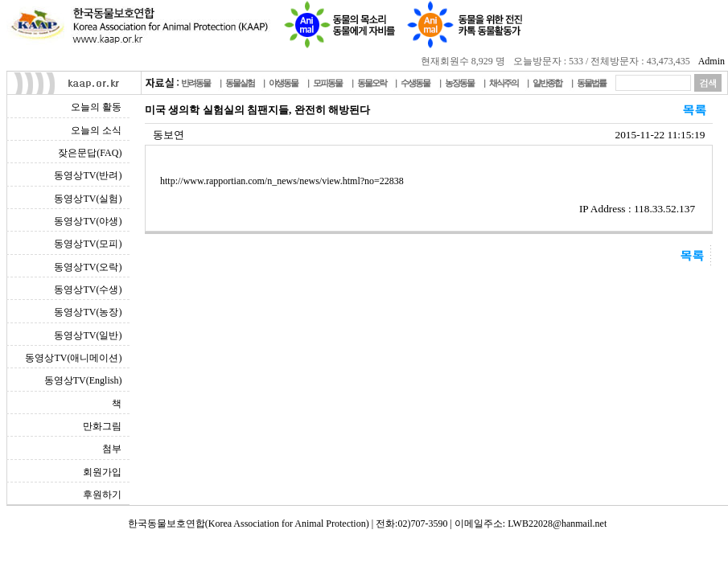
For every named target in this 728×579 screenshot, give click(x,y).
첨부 (112, 449)
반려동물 (195, 83)
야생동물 (283, 83)
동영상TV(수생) (88, 289)
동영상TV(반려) (88, 175)
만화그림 (102, 426)
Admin (712, 61)
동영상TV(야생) (88, 221)
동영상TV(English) (83, 380)
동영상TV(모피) (88, 244)
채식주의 (504, 83)
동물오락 (372, 83)
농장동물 (459, 83)
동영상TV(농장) (88, 312)
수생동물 (415, 83)
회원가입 (102, 472)
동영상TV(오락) (88, 267)
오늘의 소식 (96, 130)
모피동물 (327, 83)
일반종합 (547, 83)
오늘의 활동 (96, 107)
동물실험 (240, 83)
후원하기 (102, 495)
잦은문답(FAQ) (90, 153)
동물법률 (591, 83)
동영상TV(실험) (88, 199)
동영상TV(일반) (88, 335)
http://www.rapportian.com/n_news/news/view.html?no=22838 (282, 181)
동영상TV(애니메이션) (73, 358)
